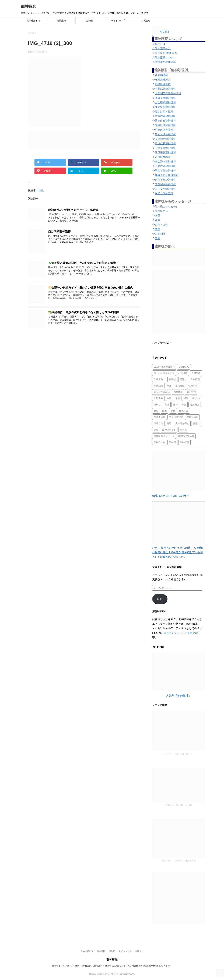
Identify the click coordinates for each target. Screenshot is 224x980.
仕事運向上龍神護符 (167, 175)
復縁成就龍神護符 (165, 143)
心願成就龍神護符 (165, 166)
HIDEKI (161, 32)
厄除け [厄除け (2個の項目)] (183, 379)
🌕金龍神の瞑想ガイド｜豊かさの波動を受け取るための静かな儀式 (90, 288)
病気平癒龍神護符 (165, 152)
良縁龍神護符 (163, 84)
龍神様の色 (161, 211)
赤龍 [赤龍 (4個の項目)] (184, 405)
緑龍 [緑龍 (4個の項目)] (186, 398)
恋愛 (157, 216)
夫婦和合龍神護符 (165, 139)
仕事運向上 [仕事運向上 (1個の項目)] (160, 379)
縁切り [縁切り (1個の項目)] (157, 405)
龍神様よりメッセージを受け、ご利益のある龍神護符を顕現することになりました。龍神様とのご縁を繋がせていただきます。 (112, 966)
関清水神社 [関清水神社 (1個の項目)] (160, 417)
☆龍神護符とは (161, 48)
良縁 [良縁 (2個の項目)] (167, 405)
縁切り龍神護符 (164, 193)
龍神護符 (61, 21)
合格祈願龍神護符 (165, 180)
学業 (157, 229)
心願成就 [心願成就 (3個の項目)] (193, 386)
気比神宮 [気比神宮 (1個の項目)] (191, 392)
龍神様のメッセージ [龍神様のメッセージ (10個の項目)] (164, 436)
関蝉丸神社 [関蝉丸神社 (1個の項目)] (192, 417)
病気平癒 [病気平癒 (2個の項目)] (158, 398)
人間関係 (160, 234)
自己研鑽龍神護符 (59, 231)
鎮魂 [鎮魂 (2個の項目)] (164, 411)
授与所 (90, 21)
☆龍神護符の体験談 (164, 62)
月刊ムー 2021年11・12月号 (178, 754)
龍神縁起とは (33, 21)
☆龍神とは (159, 44)
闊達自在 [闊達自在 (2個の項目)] (158, 423)
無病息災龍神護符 (165, 134)
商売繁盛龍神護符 (165, 107)
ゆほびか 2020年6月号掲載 (178, 805)
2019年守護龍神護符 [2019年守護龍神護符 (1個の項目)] (164, 367)
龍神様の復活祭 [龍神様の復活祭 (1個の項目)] (186, 436)
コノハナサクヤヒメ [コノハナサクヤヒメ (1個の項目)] (164, 373)
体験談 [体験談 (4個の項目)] (172, 379)
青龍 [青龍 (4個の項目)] (169, 423)
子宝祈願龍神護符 (165, 171)
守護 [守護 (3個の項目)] (169, 386)
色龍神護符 (161, 75)
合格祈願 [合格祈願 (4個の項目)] (195, 379)
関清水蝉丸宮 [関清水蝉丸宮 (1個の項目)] (176, 417)
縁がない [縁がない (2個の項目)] (197, 398)
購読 (160, 599)
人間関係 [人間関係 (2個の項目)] (196, 373)
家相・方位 (161, 225)
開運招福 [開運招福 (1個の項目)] (184, 411)
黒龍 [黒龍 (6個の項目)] (156, 430)
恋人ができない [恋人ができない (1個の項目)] (162, 392)
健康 (157, 238)
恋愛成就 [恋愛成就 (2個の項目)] (178, 392)
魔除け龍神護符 (164, 111)
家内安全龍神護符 (165, 189)
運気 (157, 220)
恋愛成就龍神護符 (165, 116)
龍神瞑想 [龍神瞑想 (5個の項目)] (184, 442)
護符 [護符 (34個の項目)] (175, 405)
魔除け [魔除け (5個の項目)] (196, 423)
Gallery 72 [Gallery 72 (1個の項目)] (184, 367)
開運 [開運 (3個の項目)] (173, 411)
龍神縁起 (29, 7)
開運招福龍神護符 (165, 184)
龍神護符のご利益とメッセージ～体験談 (73, 210)
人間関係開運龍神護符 (168, 93)
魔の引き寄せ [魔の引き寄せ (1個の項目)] (182, 423)
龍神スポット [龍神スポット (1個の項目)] (169, 430)
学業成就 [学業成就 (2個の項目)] (158, 386)
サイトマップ (118, 21)
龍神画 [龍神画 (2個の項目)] (172, 442)
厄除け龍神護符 (164, 130)
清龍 (41, 191)
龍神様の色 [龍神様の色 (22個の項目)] (160, 442)
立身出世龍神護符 (165, 125)
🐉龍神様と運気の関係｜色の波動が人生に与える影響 (82, 263)
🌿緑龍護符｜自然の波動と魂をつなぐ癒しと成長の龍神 (83, 312)
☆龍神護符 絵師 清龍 (165, 53)
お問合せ (146, 21)
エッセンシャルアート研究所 (181, 633)
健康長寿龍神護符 (165, 98)
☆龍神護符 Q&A (163, 57)
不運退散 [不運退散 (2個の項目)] (183, 373)
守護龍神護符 (163, 80)
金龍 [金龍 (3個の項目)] (156, 411)
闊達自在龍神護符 (165, 121)
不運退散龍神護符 (165, 148)
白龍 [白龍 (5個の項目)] (169, 398)
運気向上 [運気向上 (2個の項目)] (195, 405)
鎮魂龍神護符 (163, 157)
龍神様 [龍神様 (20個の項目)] (183, 430)
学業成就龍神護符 (165, 89)
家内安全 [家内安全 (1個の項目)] (180, 386)
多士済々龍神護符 (165, 161)
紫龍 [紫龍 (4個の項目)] (178, 398)
